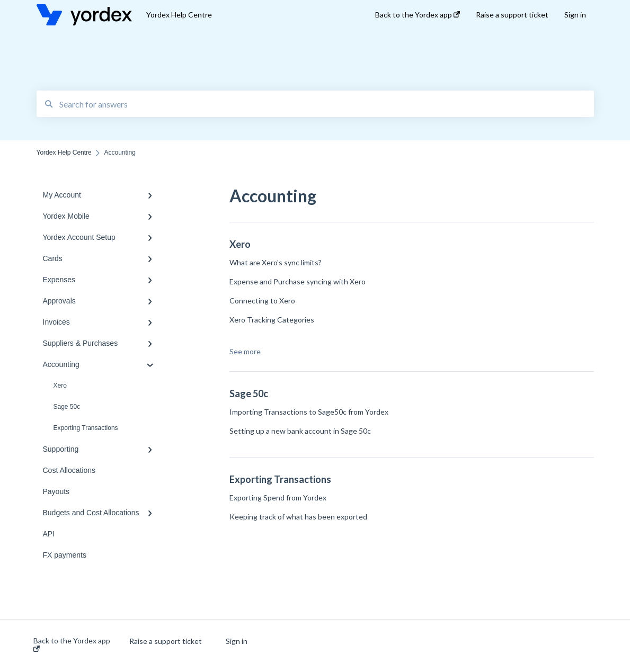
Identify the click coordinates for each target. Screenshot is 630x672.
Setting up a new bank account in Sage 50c (300, 431)
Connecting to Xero (262, 301)
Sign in (237, 641)
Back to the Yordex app (72, 644)
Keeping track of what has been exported (298, 517)
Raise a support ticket (166, 641)
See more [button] (245, 351)
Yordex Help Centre (179, 15)
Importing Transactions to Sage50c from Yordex (309, 412)
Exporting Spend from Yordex (278, 498)
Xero (60, 386)
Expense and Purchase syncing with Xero (298, 281)
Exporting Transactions (86, 428)
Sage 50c (67, 407)
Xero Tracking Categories (272, 320)
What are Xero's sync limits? (276, 262)
